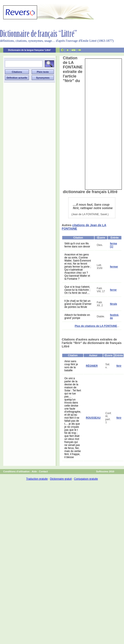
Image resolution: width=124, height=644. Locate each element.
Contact (43, 471)
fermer (114, 267)
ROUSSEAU (93, 418)
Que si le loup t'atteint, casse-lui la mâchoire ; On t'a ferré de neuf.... (77, 290)
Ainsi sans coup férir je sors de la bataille (71, 366)
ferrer (113, 290)
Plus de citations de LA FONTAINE (96, 326)
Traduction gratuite (37, 479)
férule (113, 304)
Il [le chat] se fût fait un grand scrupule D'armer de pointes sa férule (78, 304)
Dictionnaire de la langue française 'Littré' (29, 50)
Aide (34, 471)
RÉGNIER (92, 366)
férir (119, 366)
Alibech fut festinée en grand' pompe (77, 316)
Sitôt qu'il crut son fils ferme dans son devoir (77, 245)
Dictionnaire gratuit (61, 479)
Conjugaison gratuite (86, 479)
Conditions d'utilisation (16, 471)
